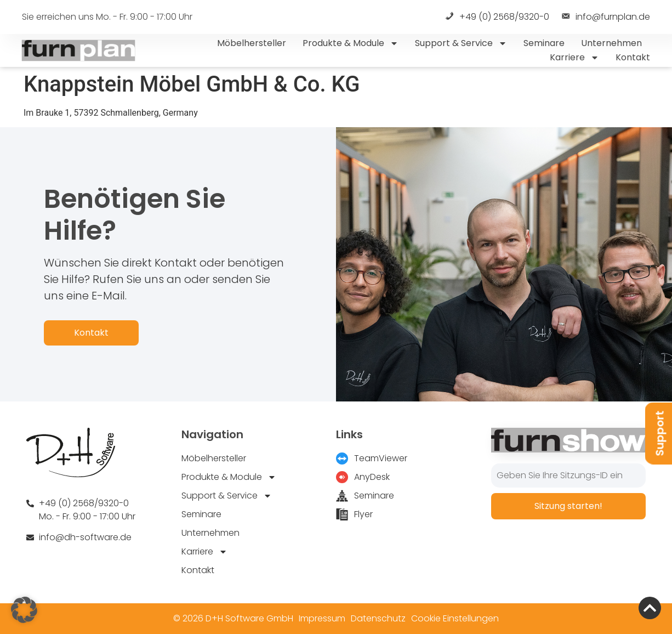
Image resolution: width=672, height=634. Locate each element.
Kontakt (633, 57)
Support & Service (461, 43)
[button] (24, 610)
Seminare (544, 43)
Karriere (574, 58)
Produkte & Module (351, 43)
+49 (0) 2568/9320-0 (497, 17)
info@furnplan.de (605, 17)
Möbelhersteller (252, 43)
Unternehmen (611, 43)
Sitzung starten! (568, 506)
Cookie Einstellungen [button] (455, 618)
